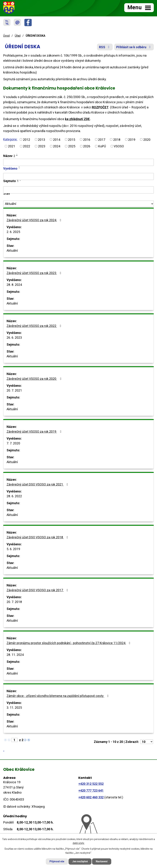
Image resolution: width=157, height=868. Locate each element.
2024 (57, 146)
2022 (27, 146)
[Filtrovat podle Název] (78, 162)
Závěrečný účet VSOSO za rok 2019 (35, 432)
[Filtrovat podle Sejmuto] (78, 190)
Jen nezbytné (80, 861)
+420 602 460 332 (91, 797)
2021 (12, 146)
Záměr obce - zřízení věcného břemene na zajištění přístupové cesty (58, 696)
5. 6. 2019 (13, 549)
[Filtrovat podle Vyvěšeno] (78, 177)
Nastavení (102, 861)
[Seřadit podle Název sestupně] (17, 156)
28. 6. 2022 (14, 496)
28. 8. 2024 (14, 285)
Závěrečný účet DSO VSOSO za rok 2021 (38, 484)
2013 (41, 139)
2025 (72, 146)
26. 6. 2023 (14, 338)
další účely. (79, 843)
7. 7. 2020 (13, 443)
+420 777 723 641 (91, 790)
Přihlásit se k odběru (134, 47)
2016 (87, 139)
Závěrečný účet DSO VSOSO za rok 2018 (38, 537)
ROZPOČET (100, 107)
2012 (27, 139)
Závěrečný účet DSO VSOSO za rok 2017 (38, 590)
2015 (72, 139)
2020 (147, 139)
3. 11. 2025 (14, 708)
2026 (87, 146)
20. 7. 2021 (14, 390)
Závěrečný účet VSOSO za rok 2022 (35, 326)
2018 (117, 139)
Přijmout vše (57, 861)
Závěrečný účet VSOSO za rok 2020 (35, 379)
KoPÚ (102, 146)
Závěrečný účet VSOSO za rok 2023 (35, 273)
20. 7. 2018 (14, 602)
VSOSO (119, 146)
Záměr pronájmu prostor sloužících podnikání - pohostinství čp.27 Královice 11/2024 (69, 643)
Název (9, 156)
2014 (57, 139)
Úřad (18, 36)
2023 (42, 146)
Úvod (6, 36)
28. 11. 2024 (15, 655)
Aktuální (12, 251)
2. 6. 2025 (13, 232)
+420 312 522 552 (91, 784)
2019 (132, 139)
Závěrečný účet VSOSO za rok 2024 (35, 220)
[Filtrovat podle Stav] (78, 204)
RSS (105, 47)
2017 (102, 139)
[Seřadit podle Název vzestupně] (17, 154)
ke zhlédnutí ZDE (77, 119)
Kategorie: (10, 139)
